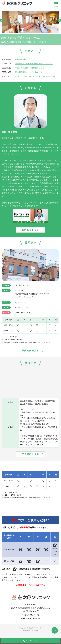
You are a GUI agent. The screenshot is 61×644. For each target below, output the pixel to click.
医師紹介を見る (30, 230)
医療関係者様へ (22, 59)
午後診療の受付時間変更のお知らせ (30, 68)
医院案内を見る (30, 351)
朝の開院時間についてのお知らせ (29, 72)
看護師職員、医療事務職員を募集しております (34, 64)
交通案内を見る (30, 454)
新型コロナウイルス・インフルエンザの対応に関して (37, 76)
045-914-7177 (36, 585)
